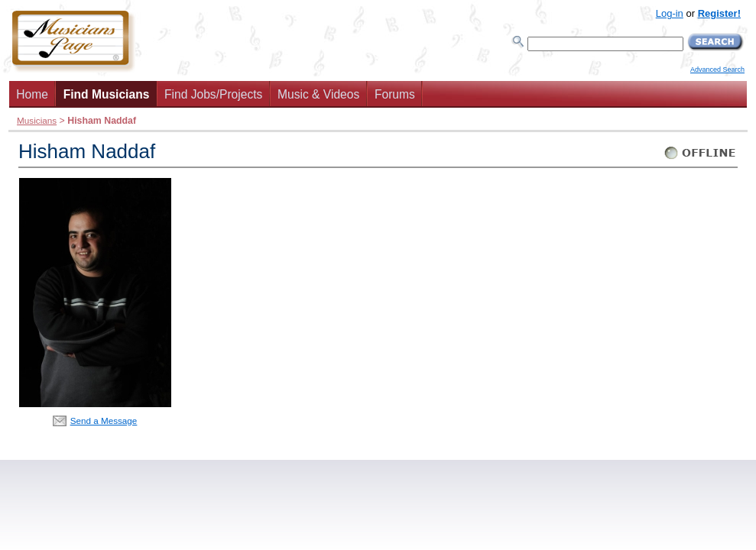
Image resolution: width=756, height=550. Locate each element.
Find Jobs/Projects (213, 94)
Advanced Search (717, 70)
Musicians (37, 120)
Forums (395, 94)
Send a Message (104, 421)
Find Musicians (107, 94)
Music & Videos (318, 94)
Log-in (670, 13)
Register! (719, 13)
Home (32, 94)
